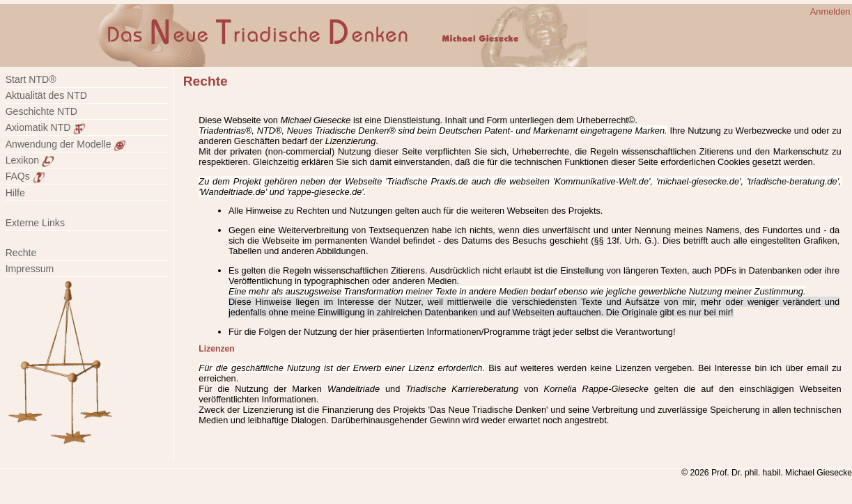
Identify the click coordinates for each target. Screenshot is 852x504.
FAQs (25, 176)
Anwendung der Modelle (66, 144)
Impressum (38, 269)
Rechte (21, 253)
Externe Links (35, 223)
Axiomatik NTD (46, 127)
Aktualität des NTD (46, 95)
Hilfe (15, 193)
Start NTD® (31, 79)
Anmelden (830, 11)
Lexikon (30, 160)
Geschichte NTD (41, 111)
